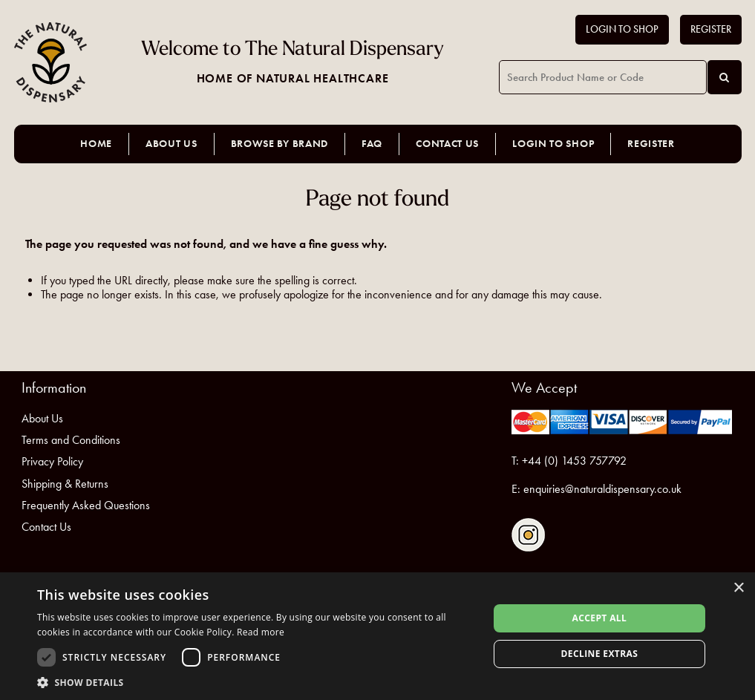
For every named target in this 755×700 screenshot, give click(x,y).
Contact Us (447, 144)
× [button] (738, 588)
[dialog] (377, 636)
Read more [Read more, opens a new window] (261, 632)
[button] (256, 682)
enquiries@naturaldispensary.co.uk (602, 489)
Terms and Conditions (71, 440)
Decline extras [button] (600, 654)
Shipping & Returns (65, 484)
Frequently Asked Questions (86, 505)
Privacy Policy (52, 461)
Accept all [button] (599, 618)
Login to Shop (622, 29)
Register (711, 29)
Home (96, 144)
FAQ (372, 144)
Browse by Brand (280, 144)
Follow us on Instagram (528, 535)
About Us (171, 144)
